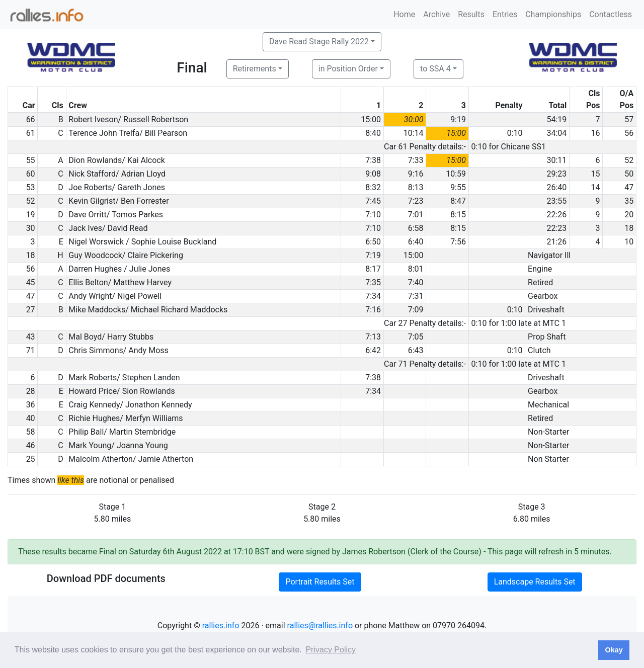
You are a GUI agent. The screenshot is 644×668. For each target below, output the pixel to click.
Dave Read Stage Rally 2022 (319, 41)
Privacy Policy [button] (331, 650)
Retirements (255, 69)
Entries (505, 14)
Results (471, 14)
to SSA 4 (435, 69)
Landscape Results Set (535, 582)
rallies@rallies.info (320, 625)
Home (404, 14)
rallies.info (221, 625)
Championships (553, 14)
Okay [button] (614, 650)
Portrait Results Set (320, 582)
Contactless (611, 14)
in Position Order (348, 69)
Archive (436, 14)
